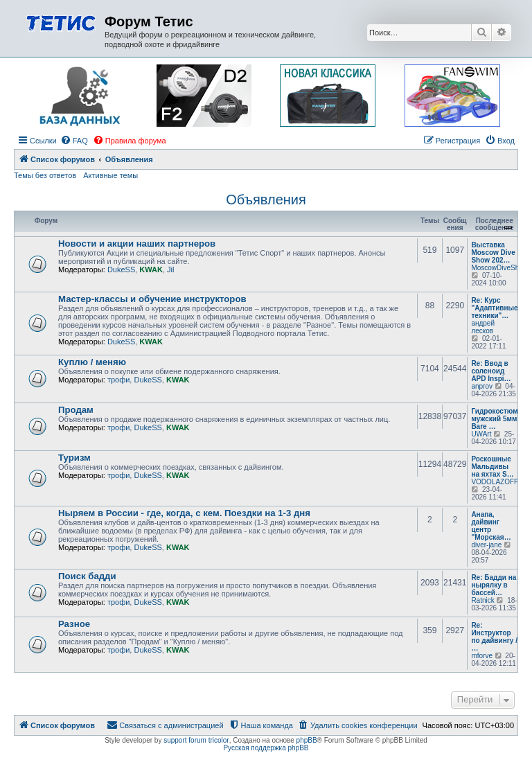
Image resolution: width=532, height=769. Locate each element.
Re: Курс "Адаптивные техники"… (494, 308)
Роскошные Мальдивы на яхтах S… (492, 467)
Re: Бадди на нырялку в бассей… (494, 585)
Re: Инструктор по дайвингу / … (494, 637)
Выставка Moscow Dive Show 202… (493, 253)
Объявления (266, 200)
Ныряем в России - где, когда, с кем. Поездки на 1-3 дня (184, 513)
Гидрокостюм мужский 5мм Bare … (494, 419)
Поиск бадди (87, 576)
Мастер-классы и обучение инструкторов (152, 299)
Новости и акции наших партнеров (137, 244)
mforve (482, 656)
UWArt (481, 434)
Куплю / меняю (92, 362)
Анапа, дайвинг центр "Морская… (491, 526)
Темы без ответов (45, 175)
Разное (74, 624)
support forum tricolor (196, 740)
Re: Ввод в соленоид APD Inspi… (491, 371)
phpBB (307, 740)
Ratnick (482, 600)
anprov (482, 386)
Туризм (74, 458)
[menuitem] (74, 141)
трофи (118, 380)
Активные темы (110, 175)
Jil (170, 269)
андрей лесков (483, 327)
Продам (76, 410)
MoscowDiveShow (499, 268)
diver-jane (486, 545)
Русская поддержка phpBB (266, 748)
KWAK (151, 269)
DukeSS (121, 269)
